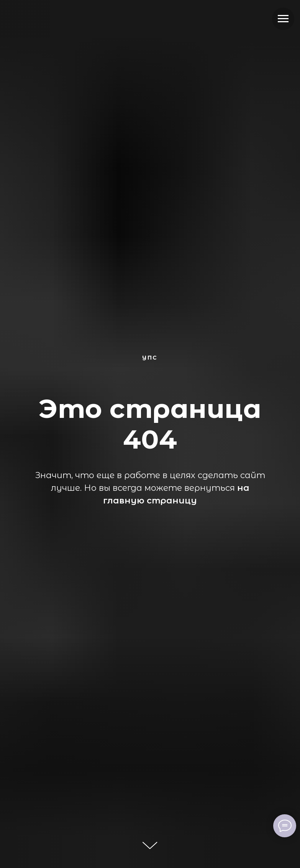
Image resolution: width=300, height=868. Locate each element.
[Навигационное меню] (283, 19)
